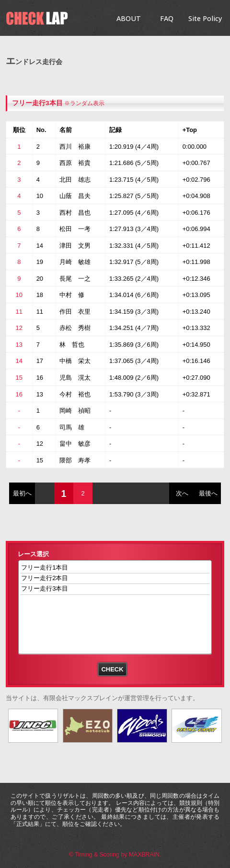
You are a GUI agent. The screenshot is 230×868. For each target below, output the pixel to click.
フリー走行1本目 (115, 568)
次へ (182, 493)
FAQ (167, 18)
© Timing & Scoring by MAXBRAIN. (115, 855)
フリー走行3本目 (37, 103)
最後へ (208, 493)
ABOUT (129, 18)
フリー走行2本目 (115, 578)
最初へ (22, 493)
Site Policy (205, 18)
